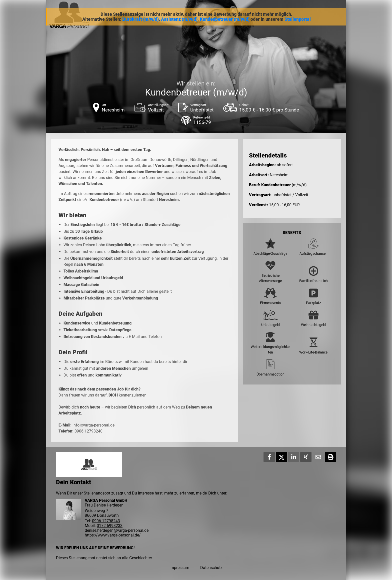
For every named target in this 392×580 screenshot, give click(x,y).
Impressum (179, 568)
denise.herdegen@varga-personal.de (117, 530)
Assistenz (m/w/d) (179, 19)
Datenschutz (211, 568)
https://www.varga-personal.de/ (113, 535)
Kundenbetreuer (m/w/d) (225, 19)
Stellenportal (298, 19)
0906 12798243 (106, 521)
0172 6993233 (110, 526)
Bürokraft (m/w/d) (140, 19)
